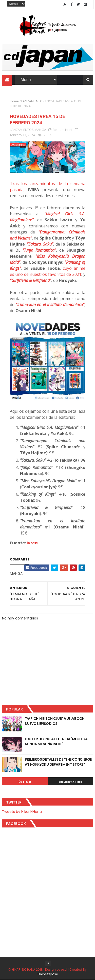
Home (14, 101)
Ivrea (32, 543)
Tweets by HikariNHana (22, 812)
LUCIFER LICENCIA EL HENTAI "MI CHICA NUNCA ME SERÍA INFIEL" (56, 741)
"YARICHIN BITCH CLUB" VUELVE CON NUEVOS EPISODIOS (55, 721)
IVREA (47, 135)
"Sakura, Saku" (40, 244)
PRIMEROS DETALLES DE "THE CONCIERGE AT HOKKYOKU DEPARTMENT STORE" (58, 762)
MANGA (40, 130)
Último (25, 782)
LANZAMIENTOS (33, 101)
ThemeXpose (48, 974)
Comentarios (70, 782)
